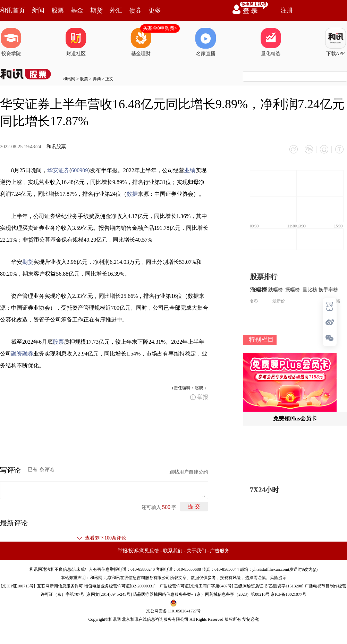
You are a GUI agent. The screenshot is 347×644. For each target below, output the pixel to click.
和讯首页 (12, 10)
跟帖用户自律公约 (189, 472)
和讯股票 (56, 147)
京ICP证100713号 (18, 586)
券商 (97, 79)
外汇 (116, 10)
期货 (96, 10)
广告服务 (220, 551)
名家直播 (206, 42)
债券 (135, 10)
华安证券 (58, 170)
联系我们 (173, 551)
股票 (58, 10)
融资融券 (22, 354)
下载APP (336, 42)
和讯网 (69, 79)
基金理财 (141, 42)
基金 (77, 10)
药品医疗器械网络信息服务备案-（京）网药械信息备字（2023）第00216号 (201, 594)
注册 (287, 10)
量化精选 (271, 42)
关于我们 (196, 551)
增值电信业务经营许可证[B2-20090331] (120, 586)
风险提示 (278, 578)
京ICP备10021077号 (289, 594)
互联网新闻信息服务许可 (60, 586)
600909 (79, 170)
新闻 (38, 10)
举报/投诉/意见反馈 (138, 551)
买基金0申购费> (160, 28)
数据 (132, 194)
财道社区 (76, 42)
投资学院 (11, 42)
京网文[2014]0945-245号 (109, 594)
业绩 (190, 170)
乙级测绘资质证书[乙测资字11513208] (269, 586)
